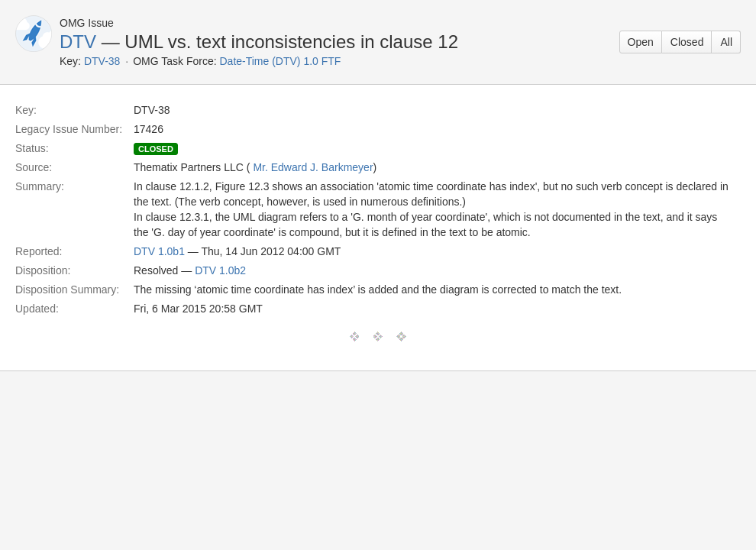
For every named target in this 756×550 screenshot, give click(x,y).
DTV (78, 42)
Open (641, 42)
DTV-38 (102, 61)
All (726, 42)
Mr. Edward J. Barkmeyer (313, 167)
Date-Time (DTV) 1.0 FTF (280, 61)
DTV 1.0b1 (159, 251)
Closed (687, 42)
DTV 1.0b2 (220, 270)
